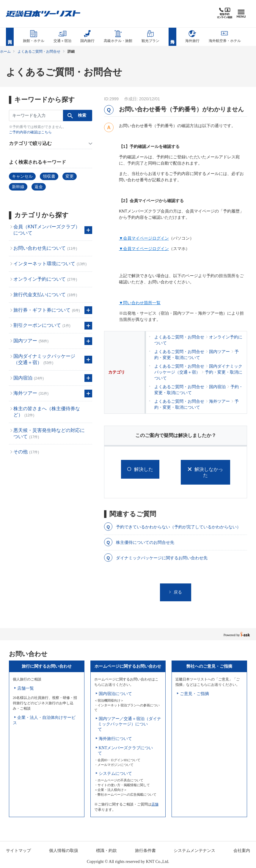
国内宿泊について (115, 694)
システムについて (115, 773)
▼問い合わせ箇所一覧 (140, 303)
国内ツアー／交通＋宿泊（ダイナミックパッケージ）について (129, 724)
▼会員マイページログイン (144, 238)
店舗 (155, 804)
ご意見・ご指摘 (194, 694)
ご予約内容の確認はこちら (30, 132)
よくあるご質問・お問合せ (39, 51)
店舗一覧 (26, 688)
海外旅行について (115, 739)
